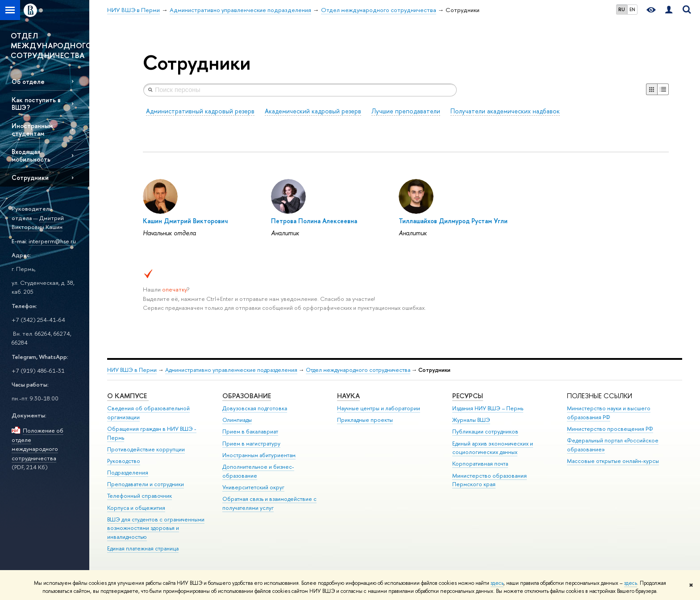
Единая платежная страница (143, 548)
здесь (497, 583)
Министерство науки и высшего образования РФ (609, 413)
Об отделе (28, 81)
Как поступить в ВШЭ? (36, 104)
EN (632, 9)
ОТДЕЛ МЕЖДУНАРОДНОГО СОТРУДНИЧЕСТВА (50, 45)
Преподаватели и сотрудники (146, 484)
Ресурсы (468, 396)
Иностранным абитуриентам (259, 455)
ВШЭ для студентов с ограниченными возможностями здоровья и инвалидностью (156, 528)
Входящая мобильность (31, 155)
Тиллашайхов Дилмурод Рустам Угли (453, 221)
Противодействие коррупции (146, 449)
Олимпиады (237, 420)
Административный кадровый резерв (200, 111)
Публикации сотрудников (485, 431)
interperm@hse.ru (52, 241)
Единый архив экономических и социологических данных (493, 448)
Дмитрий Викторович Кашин (38, 223)
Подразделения (128, 473)
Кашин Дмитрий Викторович (185, 221)
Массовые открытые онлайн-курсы (613, 461)
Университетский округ (253, 487)
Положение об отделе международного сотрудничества (37, 444)
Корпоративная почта (480, 464)
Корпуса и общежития (136, 508)
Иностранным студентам (32, 129)
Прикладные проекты (365, 420)
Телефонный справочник (140, 496)
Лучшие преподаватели (406, 111)
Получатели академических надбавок (505, 111)
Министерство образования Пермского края (490, 480)
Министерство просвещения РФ (610, 429)
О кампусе (128, 396)
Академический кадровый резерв (313, 111)
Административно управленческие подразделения (231, 370)
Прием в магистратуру (251, 444)
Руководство (124, 461)
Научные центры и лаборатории (379, 408)
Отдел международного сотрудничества (358, 370)
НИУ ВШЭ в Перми (132, 370)
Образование (247, 396)
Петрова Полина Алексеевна (314, 221)
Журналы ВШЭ (471, 420)
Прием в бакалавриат (250, 431)
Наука (348, 396)
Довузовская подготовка (255, 408)
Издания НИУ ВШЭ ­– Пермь (488, 408)
